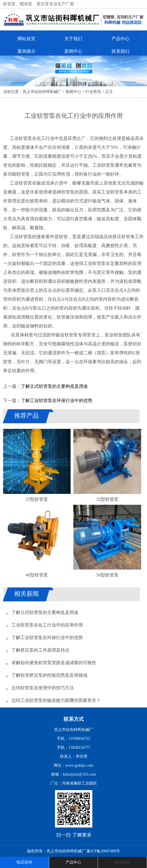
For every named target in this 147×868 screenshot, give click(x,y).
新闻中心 (73, 51)
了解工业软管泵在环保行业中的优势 (57, 400)
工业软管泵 (21, 183)
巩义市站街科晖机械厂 (42, 92)
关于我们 (73, 39)
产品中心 (121, 39)
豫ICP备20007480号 (103, 851)
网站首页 (26, 39)
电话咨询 (24, 862)
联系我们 (121, 51)
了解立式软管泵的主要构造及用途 (54, 386)
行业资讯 (93, 92)
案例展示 (26, 51)
